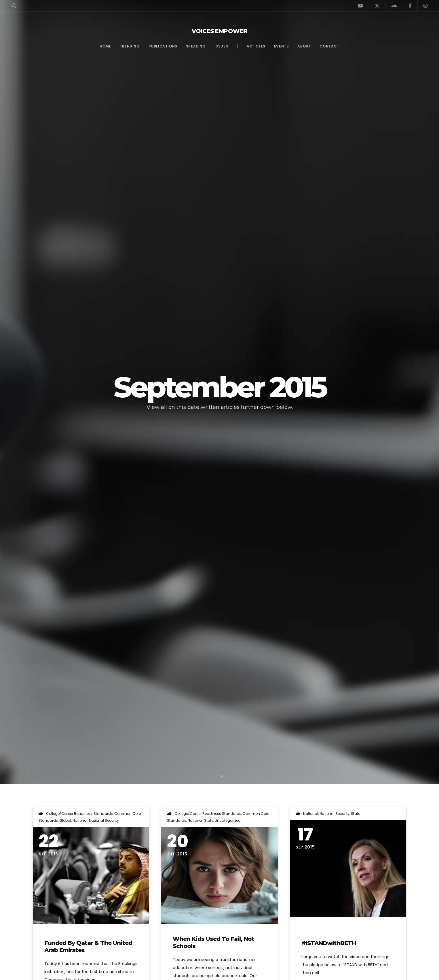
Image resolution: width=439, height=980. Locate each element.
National (80, 820)
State (209, 820)
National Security (104, 820)
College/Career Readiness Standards (79, 814)
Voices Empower (220, 31)
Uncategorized (228, 820)
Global (65, 820)
